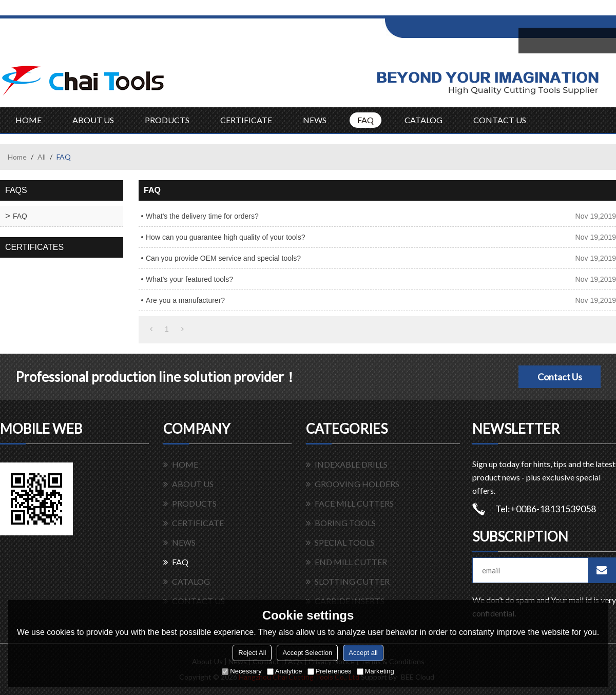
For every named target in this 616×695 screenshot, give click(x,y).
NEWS (315, 120)
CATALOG (423, 120)
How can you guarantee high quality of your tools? (226, 237)
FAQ (365, 120)
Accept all (363, 653)
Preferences (330, 671)
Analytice (285, 671)
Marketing (376, 671)
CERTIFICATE (246, 120)
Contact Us (560, 377)
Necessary (242, 671)
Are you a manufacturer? (185, 300)
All (42, 157)
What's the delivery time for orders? (202, 216)
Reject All (252, 653)
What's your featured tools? (189, 279)
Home (17, 157)
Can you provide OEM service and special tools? (223, 258)
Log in (448, 11)
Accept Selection (307, 653)
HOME (28, 120)
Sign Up (470, 11)
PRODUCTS (167, 120)
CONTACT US (500, 120)
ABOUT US (93, 120)
